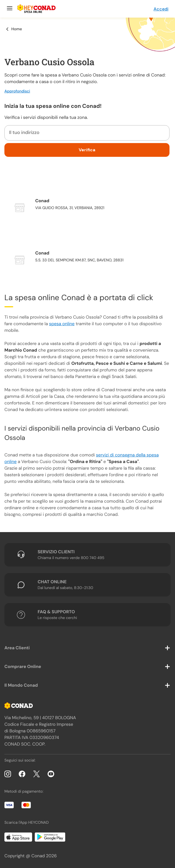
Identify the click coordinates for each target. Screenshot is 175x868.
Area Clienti (17, 648)
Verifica (87, 150)
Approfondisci (17, 91)
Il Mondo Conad (21, 685)
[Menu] (9, 9)
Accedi (161, 9)
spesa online (62, 324)
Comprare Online (23, 666)
